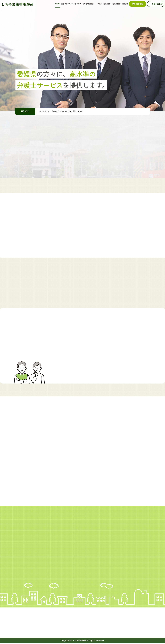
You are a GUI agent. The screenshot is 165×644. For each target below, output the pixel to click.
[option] (82, 56)
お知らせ (125, 4)
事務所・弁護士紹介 (104, 4)
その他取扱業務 (88, 4)
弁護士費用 (116, 4)
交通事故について (67, 4)
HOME (57, 4)
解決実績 (78, 4)
